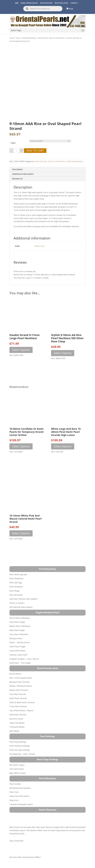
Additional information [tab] (23, 174)
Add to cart (35, 150)
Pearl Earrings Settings (20, 750)
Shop (18, 38)
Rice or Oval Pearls (57, 38)
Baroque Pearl (16, 638)
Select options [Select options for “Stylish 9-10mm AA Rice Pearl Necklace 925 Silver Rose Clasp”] (63, 353)
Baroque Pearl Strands (19, 682)
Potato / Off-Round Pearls (21, 686)
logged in (30, 278)
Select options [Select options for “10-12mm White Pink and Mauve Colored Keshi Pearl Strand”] (21, 533)
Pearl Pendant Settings (20, 746)
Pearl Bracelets (16, 595)
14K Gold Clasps (17, 769)
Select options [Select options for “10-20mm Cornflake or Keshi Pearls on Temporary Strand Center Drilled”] (21, 446)
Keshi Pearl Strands (18, 698)
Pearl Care (14, 792)
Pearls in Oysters (17, 603)
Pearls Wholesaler (29, 3)
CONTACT (74, 3)
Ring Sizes (14, 800)
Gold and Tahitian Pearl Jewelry (23, 599)
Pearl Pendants (16, 587)
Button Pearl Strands (19, 690)
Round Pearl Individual (20, 618)
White (37, 246)
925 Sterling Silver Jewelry (21, 607)
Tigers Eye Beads (17, 723)
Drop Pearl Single (17, 622)
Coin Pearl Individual (19, 634)
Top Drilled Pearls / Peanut (21, 711)
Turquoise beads (17, 727)
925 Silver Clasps (17, 765)
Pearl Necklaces (16, 578)
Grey (42, 246)
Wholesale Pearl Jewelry (20, 788)
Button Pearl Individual (20, 626)
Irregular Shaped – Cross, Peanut (24, 659)
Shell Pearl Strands (18, 715)
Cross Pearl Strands (18, 706)
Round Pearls (15, 674)
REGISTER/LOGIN (61, 3)
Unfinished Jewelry (29, 38)
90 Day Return (46, 3)
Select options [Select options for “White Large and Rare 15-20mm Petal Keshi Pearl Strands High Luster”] (63, 446)
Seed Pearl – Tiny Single (20, 663)
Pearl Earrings (16, 583)
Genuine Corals (16, 719)
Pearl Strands (43, 38)
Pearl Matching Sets (18, 574)
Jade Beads (14, 731)
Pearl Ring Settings (18, 742)
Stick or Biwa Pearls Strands (22, 702)
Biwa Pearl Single (17, 630)
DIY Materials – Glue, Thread (22, 754)
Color (13, 143)
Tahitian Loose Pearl (18, 655)
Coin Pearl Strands (18, 694)
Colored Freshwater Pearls (21, 804)
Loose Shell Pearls (17, 651)
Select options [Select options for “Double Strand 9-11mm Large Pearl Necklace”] (21, 350)
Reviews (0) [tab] (17, 179)
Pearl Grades (15, 784)
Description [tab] (17, 169)
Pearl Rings (14, 591)
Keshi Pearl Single (17, 647)
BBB (17, 3)
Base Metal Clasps (18, 773)
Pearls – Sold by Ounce (20, 642)
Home (12, 38)
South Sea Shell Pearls (19, 796)
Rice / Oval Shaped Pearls (21, 678)
